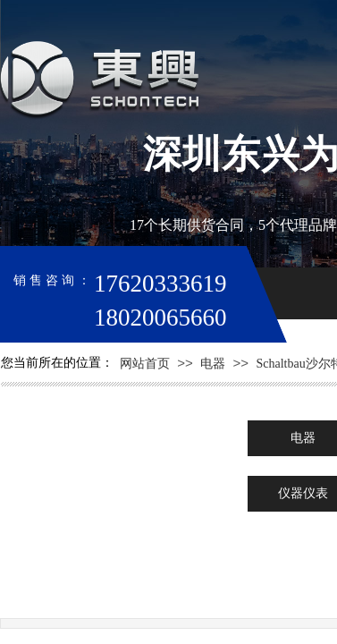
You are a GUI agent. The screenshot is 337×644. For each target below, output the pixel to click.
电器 (213, 364)
